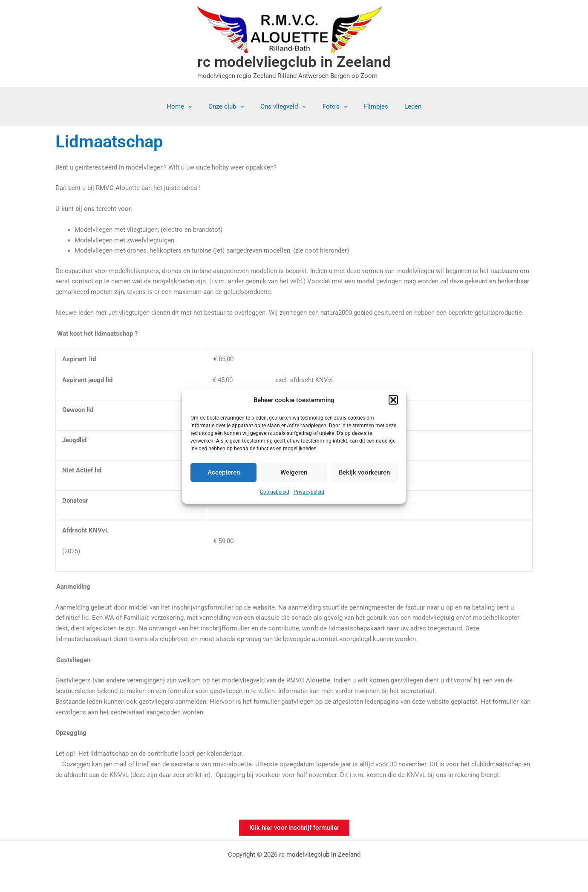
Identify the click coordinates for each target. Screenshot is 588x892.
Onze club (232, 106)
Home (188, 106)
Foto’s (333, 106)
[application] (197, 106)
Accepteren (224, 472)
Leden (404, 106)
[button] (393, 400)
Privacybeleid (309, 492)
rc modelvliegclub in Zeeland (294, 62)
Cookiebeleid (275, 492)
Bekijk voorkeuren (364, 472)
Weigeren (294, 472)
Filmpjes (371, 106)
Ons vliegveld (285, 106)
